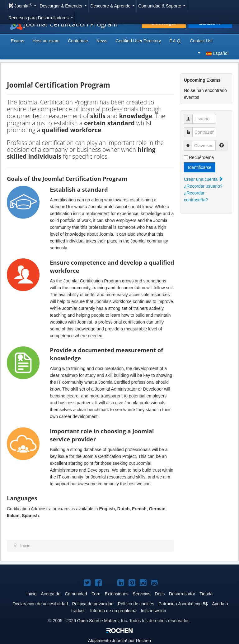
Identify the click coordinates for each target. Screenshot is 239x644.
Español (213, 53)
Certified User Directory (138, 41)
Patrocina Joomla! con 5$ (183, 604)
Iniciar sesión (153, 611)
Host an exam (46, 41)
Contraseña (191, 129)
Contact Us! (201, 41)
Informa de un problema (113, 611)
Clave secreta (190, 142)
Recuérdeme (201, 157)
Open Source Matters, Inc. (103, 621)
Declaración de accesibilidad (40, 604)
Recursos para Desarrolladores (41, 18)
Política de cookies (136, 604)
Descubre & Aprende (112, 6)
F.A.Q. (175, 41)
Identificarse (200, 167)
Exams (18, 41)
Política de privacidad (93, 604)
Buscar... (232, 2)
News (102, 41)
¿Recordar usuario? (203, 186)
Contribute (78, 41)
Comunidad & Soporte (162, 6)
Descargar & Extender (63, 6)
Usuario (191, 115)
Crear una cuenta (204, 179)
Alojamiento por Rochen (119, 641)
